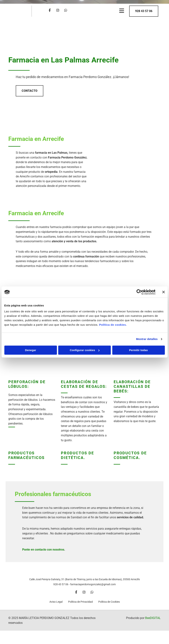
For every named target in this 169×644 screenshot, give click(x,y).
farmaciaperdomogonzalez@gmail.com (93, 589)
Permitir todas (139, 350)
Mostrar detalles (147, 339)
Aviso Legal (56, 606)
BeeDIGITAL (153, 622)
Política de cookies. (113, 325)
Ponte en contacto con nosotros (43, 550)
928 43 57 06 (61, 589)
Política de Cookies (109, 606)
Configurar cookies (85, 350)
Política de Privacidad (80, 606)
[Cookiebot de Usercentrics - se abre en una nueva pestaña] (139, 292)
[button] (144, 11)
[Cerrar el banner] (163, 292)
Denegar (31, 350)
